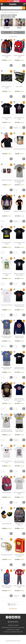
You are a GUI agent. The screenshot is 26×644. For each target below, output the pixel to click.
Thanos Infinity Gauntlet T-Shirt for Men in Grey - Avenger (19, 181)
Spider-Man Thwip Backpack (19, 524)
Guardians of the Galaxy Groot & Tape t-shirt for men (7, 431)
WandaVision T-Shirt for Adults (7, 118)
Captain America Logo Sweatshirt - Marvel (19, 337)
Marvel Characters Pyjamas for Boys (19, 587)
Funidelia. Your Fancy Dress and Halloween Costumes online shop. (13, 4)
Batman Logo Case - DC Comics (7, 87)
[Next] (17, 604)
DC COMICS (7, 28)
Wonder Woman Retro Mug (19, 149)
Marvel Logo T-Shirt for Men (7, 305)
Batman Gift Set (19, 87)
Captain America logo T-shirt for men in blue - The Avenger (19, 400)
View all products (13, 608)
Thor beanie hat (7, 149)
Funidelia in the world (13, 625)
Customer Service (13, 622)
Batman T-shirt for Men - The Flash (7, 243)
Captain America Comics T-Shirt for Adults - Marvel (19, 462)
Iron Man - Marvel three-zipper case (19, 555)
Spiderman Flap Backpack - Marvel (19, 56)
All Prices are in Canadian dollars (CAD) (14, 632)
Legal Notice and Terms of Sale (10, 627)
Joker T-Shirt (7, 211)
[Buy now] (11, 65)
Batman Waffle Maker (7, 524)
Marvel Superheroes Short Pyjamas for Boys (7, 337)
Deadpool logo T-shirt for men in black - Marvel (19, 306)
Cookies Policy (11, 630)
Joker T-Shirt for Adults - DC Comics (7, 462)
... (1, 13)
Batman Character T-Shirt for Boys (19, 118)
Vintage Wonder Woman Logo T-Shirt (7, 399)
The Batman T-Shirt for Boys (19, 211)
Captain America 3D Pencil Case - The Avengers (7, 587)
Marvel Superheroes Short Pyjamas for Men (7, 368)
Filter (3, 32)
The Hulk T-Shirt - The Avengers (7, 274)
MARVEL (19, 28)
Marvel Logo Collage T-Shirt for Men (19, 493)
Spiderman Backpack (7, 492)
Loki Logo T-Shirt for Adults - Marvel (19, 243)
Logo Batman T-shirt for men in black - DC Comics (19, 368)
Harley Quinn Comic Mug (7, 180)
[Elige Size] (3, 128)
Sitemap (18, 630)
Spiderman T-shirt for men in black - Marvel (19, 274)
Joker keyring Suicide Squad (7, 555)
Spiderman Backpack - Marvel (7, 56)
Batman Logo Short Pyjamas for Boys (19, 431)
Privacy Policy (22, 627)
